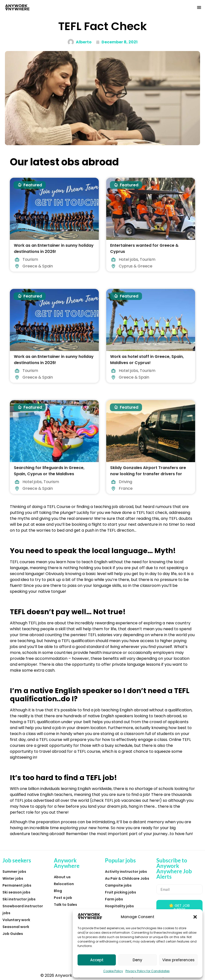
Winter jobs (13, 878)
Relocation (64, 884)
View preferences (178, 960)
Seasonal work (16, 927)
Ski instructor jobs (19, 899)
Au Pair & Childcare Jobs (127, 878)
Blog (58, 891)
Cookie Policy (113, 971)
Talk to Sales (65, 905)
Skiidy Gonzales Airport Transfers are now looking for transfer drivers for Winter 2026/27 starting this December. (150, 474)
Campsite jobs (118, 885)
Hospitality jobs (119, 906)
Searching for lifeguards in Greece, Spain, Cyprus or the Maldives (49, 471)
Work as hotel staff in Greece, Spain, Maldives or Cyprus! (147, 360)
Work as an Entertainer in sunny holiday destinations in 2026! (54, 248)
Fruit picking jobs (121, 892)
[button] (195, 917)
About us (62, 877)
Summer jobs (14, 872)
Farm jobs (114, 899)
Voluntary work (16, 920)
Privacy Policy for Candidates (148, 971)
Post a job (63, 898)
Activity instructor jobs (126, 872)
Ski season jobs (16, 892)
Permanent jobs (17, 885)
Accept (97, 960)
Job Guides (13, 934)
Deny (137, 960)
